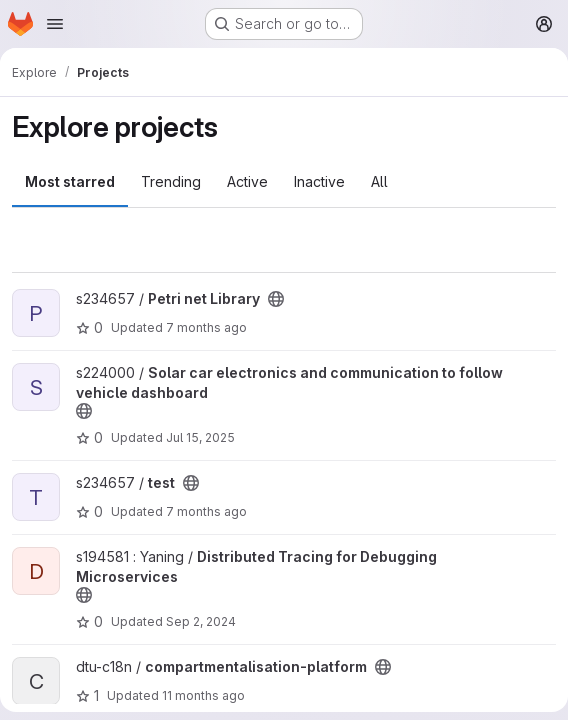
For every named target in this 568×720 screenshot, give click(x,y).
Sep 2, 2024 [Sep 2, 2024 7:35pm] (201, 621)
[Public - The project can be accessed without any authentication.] (276, 299)
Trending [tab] (171, 181)
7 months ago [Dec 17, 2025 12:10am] (206, 327)
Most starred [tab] (70, 181)
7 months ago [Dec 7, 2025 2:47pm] (206, 511)
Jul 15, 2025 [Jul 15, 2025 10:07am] (200, 437)
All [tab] (379, 181)
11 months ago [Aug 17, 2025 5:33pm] (203, 695)
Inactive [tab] (319, 181)
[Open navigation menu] (55, 24)
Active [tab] (247, 181)
